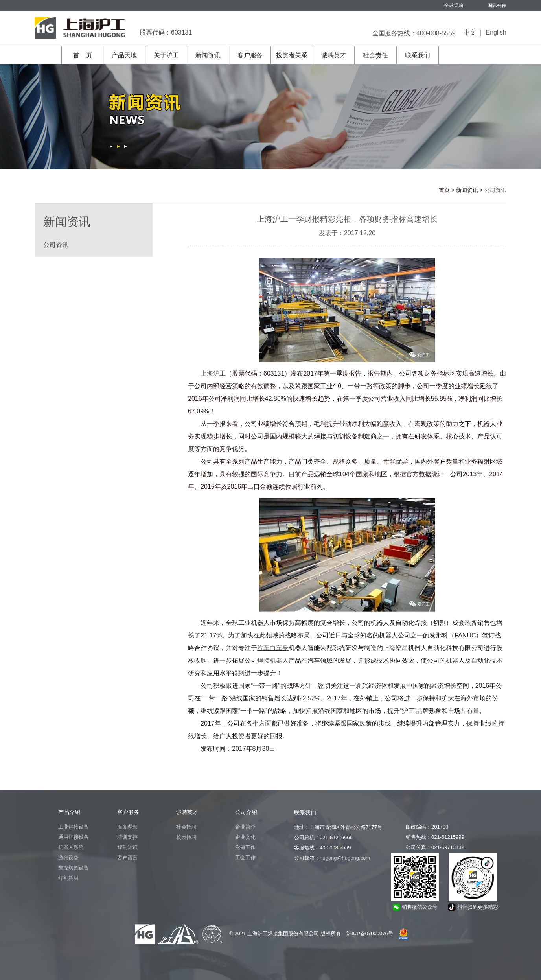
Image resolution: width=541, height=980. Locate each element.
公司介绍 (246, 812)
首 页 (83, 55)
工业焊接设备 (74, 827)
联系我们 (418, 55)
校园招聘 (186, 837)
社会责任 (375, 55)
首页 (444, 190)
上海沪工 (213, 373)
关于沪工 (166, 55)
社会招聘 (186, 827)
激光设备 (68, 857)
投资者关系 (292, 55)
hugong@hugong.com (345, 858)
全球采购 (454, 6)
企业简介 (245, 827)
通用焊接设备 (74, 837)
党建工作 (245, 847)
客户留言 (127, 857)
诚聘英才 (334, 55)
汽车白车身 (273, 648)
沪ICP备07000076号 (370, 933)
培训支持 (127, 837)
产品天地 (124, 55)
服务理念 (127, 827)
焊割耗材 (68, 878)
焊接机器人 (273, 660)
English (496, 32)
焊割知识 (127, 847)
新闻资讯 (208, 55)
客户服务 (250, 55)
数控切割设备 (74, 868)
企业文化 (245, 837)
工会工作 (245, 857)
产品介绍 (69, 812)
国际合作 (497, 6)
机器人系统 (71, 847)
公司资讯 (56, 245)
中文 (470, 32)
